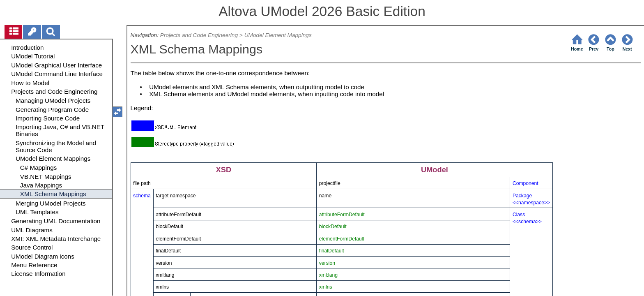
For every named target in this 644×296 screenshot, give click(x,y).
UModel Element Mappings (278, 35)
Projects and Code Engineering (199, 35)
